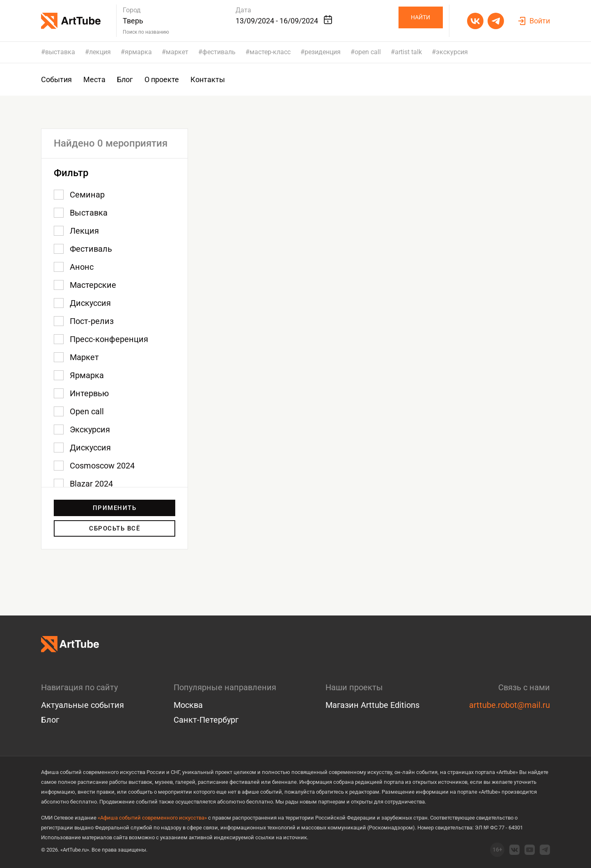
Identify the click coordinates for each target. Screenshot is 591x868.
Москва (188, 705)
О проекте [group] (162, 79)
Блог (50, 720)
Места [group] (94, 79)
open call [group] (368, 52)
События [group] (56, 79)
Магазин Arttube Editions (372, 705)
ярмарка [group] (138, 52)
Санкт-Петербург (206, 720)
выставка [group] (60, 52)
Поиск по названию (146, 32)
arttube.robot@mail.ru (510, 705)
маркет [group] (177, 52)
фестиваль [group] (219, 52)
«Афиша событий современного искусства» (152, 818)
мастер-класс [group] (270, 52)
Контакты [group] (208, 79)
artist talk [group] (408, 52)
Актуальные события (82, 705)
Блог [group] (125, 79)
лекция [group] (100, 52)
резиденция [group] (323, 52)
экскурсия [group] (452, 52)
